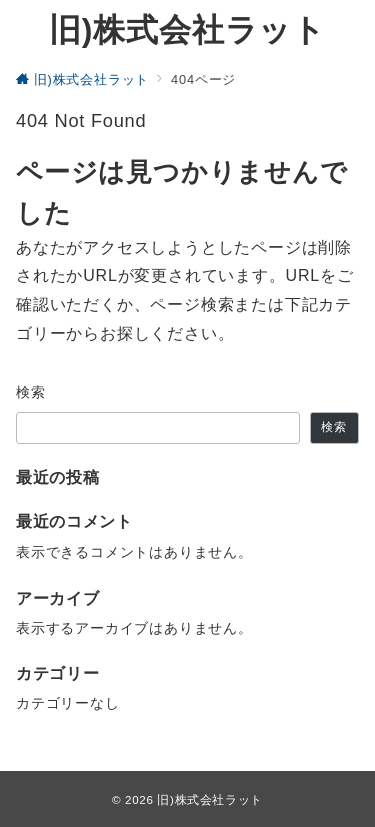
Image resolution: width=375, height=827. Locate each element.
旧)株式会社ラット (187, 30)
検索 (31, 392)
